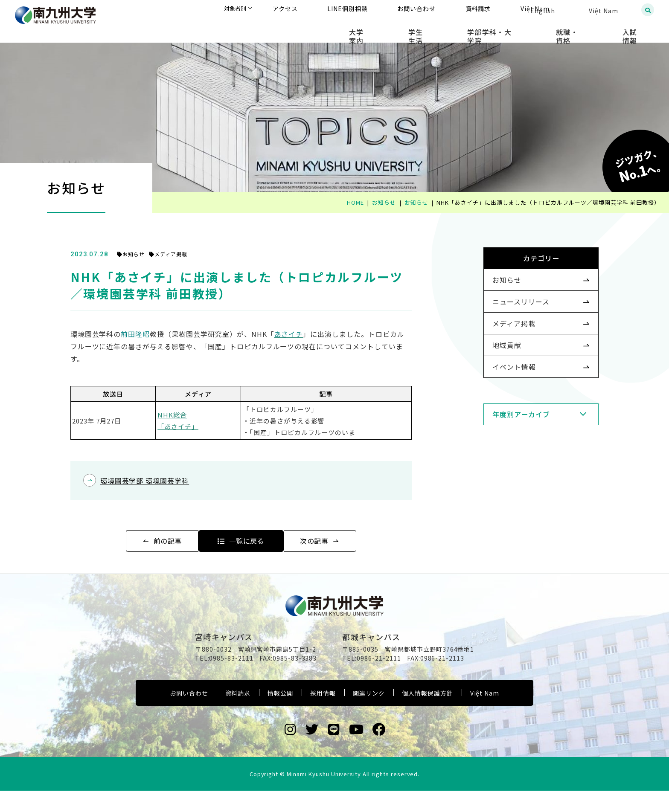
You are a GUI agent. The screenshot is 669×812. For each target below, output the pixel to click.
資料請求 (238, 714)
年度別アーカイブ (508, 447)
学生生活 (461, 30)
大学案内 (414, 30)
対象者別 (319, 10)
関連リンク (369, 714)
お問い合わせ (189, 714)
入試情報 (637, 30)
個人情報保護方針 (428, 714)
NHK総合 (189, 415)
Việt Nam (485, 714)
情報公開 (280, 714)
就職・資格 (587, 30)
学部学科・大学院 (522, 30)
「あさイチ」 (195, 426)
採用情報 (323, 714)
